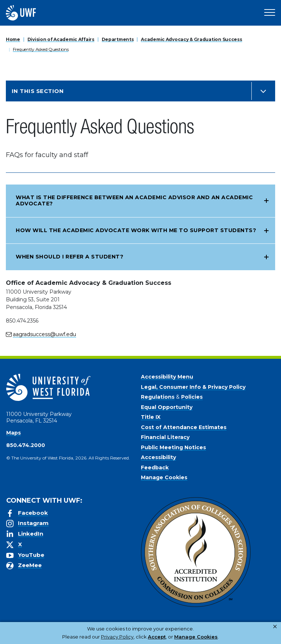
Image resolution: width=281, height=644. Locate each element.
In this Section (38, 91)
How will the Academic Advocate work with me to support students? (136, 230)
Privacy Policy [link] (117, 637)
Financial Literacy (165, 437)
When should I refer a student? (70, 257)
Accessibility (158, 457)
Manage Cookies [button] (196, 637)
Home (13, 39)
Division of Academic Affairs (61, 39)
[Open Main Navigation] (270, 13)
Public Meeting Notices (173, 447)
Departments (118, 39)
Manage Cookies (164, 477)
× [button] (275, 627)
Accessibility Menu (167, 377)
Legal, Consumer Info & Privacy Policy (193, 387)
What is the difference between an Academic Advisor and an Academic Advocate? (134, 201)
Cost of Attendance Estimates (184, 427)
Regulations (158, 397)
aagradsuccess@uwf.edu (44, 334)
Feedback (155, 468)
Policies (192, 397)
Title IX (151, 417)
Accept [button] (157, 637)
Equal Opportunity (167, 407)
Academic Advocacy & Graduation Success (191, 39)
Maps (14, 433)
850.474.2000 (26, 445)
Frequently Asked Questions (41, 49)
